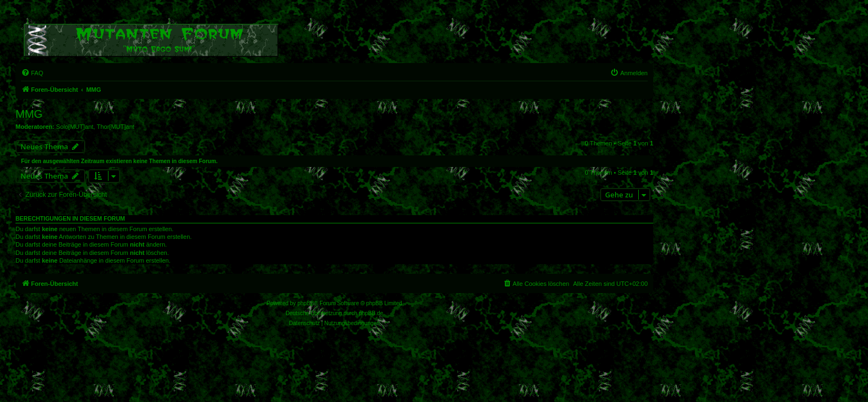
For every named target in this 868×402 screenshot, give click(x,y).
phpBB (306, 303)
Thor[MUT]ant (116, 127)
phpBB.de (371, 313)
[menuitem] (32, 73)
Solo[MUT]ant (74, 127)
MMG (29, 114)
